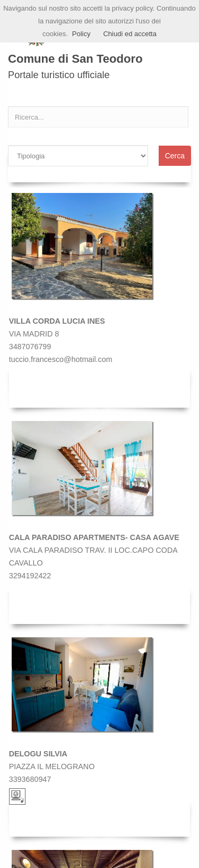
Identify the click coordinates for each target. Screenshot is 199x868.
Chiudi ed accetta (129, 34)
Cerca (175, 156)
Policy (81, 34)
